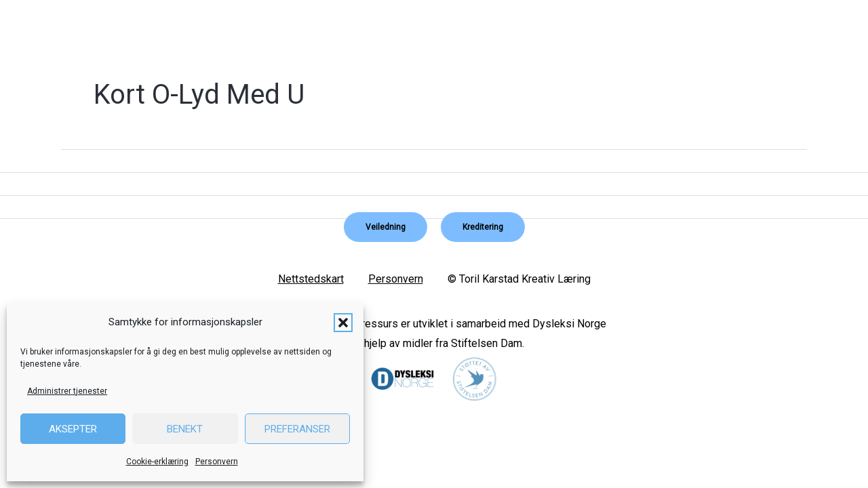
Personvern (217, 462)
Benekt (185, 429)
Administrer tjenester (67, 391)
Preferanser (297, 429)
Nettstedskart (311, 279)
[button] (343, 323)
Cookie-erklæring (157, 462)
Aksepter (73, 429)
